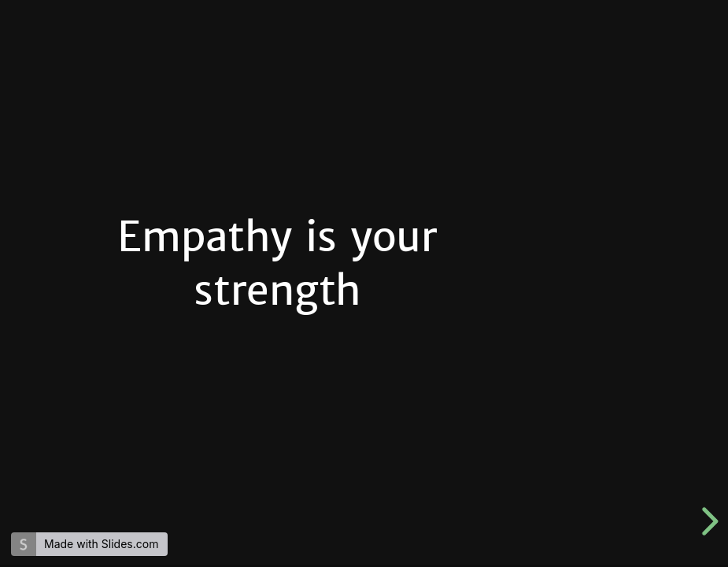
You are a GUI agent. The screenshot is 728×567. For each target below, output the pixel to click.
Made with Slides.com (101, 544)
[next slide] (708, 521)
